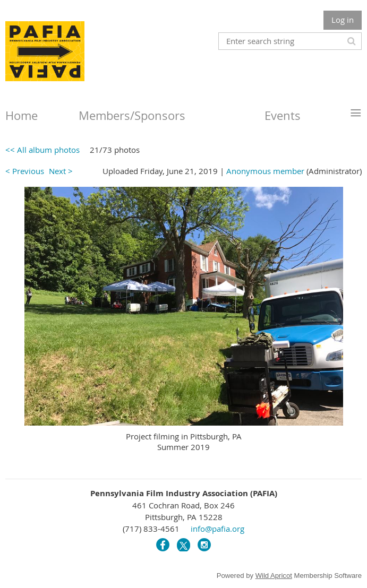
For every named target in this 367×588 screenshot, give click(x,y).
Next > (61, 171)
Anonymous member (265, 171)
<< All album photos (42, 150)
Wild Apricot (274, 576)
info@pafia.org (217, 529)
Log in (343, 20)
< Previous (25, 171)
